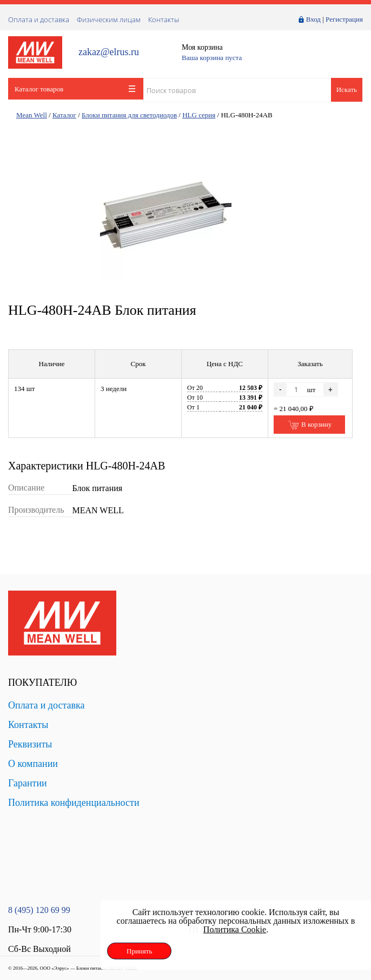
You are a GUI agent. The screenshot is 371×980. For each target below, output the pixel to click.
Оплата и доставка (39, 19)
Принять (139, 951)
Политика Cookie (235, 929)
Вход (313, 19)
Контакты (164, 19)
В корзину (310, 425)
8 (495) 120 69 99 (39, 910)
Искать (347, 90)
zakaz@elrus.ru (109, 52)
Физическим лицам (109, 19)
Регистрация (344, 19)
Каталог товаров (75, 89)
